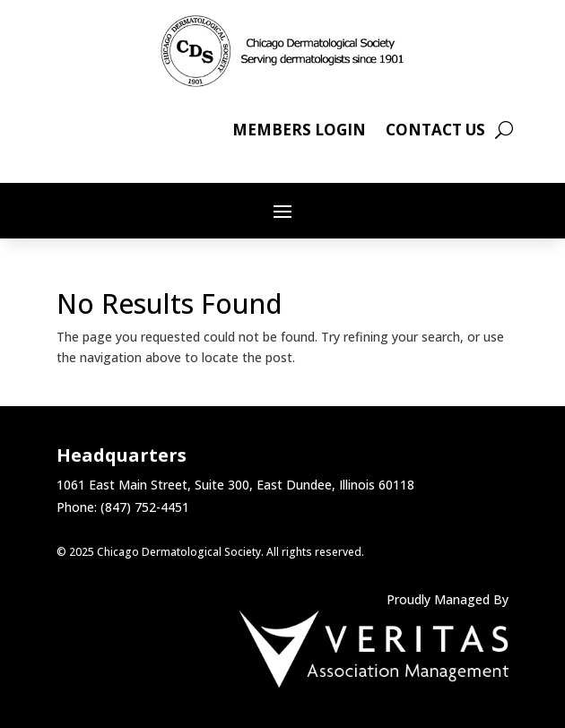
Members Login (299, 132)
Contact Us (435, 132)
